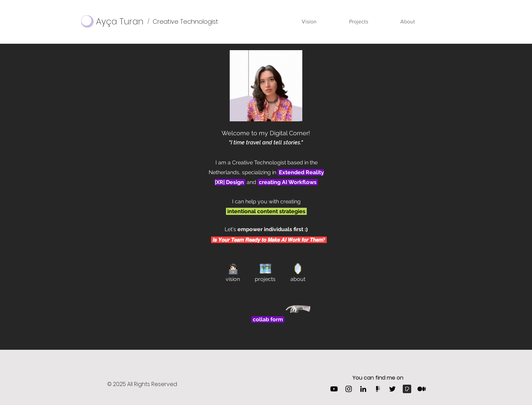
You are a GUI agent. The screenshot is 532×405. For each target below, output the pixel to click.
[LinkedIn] (363, 389)
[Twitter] (392, 389)
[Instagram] (349, 389)
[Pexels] (407, 389)
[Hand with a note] (298, 309)
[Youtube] (334, 389)
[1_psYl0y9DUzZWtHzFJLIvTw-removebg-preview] (422, 389)
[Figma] (378, 389)
